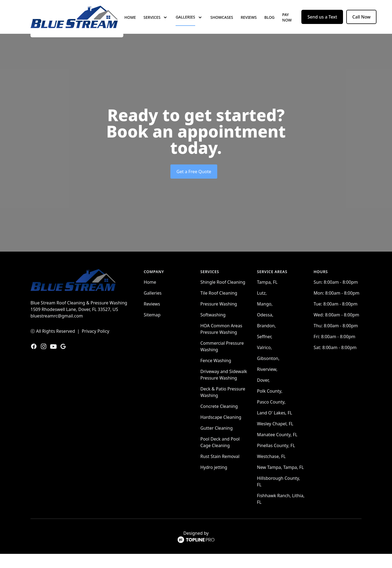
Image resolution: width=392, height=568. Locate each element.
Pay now (287, 24)
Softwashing (213, 329)
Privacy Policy (95, 345)
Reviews (249, 24)
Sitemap (152, 329)
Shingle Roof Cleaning (223, 296)
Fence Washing (216, 375)
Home (130, 24)
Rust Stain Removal (220, 471)
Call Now (361, 24)
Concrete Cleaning (219, 420)
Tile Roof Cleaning (219, 307)
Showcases (222, 24)
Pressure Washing (219, 318)
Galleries (153, 307)
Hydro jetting (214, 481)
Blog (269, 24)
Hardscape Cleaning (221, 431)
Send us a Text (322, 24)
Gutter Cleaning (217, 442)
